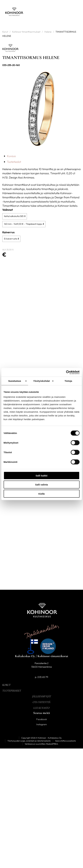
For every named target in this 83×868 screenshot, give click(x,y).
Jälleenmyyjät (42, 696)
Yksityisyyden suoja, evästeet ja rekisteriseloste (29, 741)
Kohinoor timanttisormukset (26, 32)
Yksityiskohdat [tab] (41, 381)
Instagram (42, 724)
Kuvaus (11, 156)
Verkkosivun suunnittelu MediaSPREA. (42, 744)
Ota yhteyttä (41, 702)
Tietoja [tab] (68, 381)
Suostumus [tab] (15, 381)
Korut (5, 32)
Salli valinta (41, 485)
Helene (48, 32)
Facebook (42, 719)
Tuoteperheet (12, 691)
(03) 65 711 (43, 677)
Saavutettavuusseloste (65, 741)
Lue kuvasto (41, 708)
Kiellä (41, 494)
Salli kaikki (41, 475)
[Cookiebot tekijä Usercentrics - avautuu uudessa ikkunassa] (66, 372)
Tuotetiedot (14, 162)
